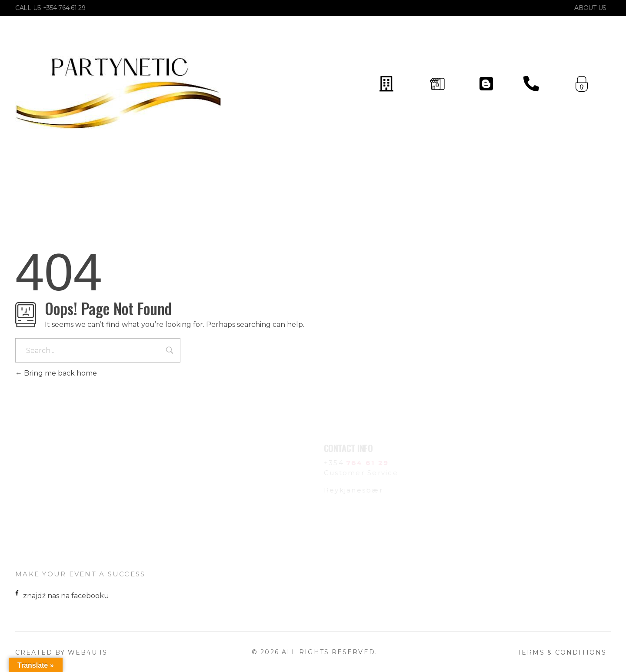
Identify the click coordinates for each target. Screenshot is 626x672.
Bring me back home (56, 373)
